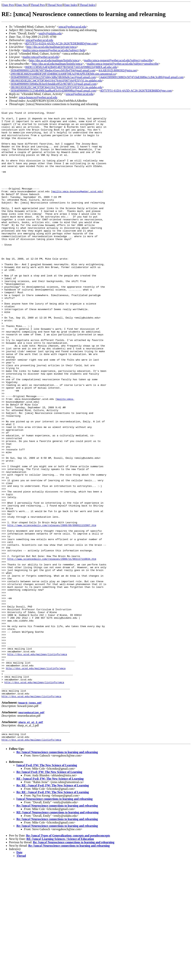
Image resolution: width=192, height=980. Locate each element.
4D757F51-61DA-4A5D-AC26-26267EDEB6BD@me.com (61, 43)
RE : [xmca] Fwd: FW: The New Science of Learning (50, 898)
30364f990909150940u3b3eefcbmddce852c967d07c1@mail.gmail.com (54, 84)
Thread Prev (38, 5)
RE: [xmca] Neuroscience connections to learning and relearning (57, 932)
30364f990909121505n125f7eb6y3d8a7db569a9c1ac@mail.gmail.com (53, 77)
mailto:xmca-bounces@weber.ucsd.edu (77, 208)
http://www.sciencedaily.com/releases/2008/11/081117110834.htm (52, 649)
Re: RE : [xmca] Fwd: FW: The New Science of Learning (53, 905)
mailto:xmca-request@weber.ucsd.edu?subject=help (54, 50)
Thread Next (55, 5)
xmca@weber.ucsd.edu (72, 27)
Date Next (22, 5)
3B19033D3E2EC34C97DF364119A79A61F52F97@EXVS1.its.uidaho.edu (56, 87)
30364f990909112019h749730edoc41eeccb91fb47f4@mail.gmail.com (53, 70)
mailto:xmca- (65, 457)
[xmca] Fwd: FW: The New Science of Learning (47, 885)
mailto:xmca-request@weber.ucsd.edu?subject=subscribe (118, 60)
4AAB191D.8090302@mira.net (118, 70)
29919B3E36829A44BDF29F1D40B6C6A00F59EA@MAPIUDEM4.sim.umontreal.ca (63, 74)
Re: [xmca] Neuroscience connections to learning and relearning (57, 872)
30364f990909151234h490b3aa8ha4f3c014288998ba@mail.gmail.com (53, 91)
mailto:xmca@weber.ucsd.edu (41, 57)
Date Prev (8, 5)
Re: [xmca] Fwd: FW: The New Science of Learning (49, 891)
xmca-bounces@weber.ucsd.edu (38, 97)
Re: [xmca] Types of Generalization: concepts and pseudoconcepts (68, 955)
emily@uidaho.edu (50, 33)
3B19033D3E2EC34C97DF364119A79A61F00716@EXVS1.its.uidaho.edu (56, 81)
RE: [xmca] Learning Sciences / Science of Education (60, 958)
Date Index (71, 5)
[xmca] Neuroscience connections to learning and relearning (54, 918)
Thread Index (87, 5)
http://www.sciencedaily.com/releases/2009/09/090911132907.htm (52, 608)
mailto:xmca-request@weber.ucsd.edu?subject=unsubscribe (123, 64)
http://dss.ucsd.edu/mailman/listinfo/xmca (54, 60)
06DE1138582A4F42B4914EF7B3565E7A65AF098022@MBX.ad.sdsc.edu (71, 67)
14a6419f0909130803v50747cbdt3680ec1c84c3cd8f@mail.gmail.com (141, 77)
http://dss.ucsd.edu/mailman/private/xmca (51, 47)
